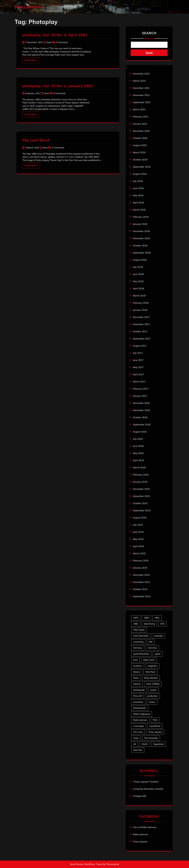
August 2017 (140, 346)
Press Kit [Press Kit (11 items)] (137, 696)
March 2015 (139, 553)
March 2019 (139, 210)
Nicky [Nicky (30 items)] (136, 678)
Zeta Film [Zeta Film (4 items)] (138, 750)
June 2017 (138, 360)
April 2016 (138, 460)
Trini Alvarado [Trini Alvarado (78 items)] (151, 738)
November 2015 (141, 496)
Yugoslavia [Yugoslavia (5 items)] (158, 744)
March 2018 (139, 296)
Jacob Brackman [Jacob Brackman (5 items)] (141, 654)
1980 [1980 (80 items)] (146, 618)
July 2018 (138, 267)
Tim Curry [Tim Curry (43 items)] (138, 732)
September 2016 (142, 424)
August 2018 (140, 260)
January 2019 (140, 224)
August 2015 (140, 518)
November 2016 (141, 410)
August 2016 (140, 432)
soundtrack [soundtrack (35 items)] (155, 726)
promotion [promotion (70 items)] (138, 702)
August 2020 (140, 145)
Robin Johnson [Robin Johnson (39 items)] (140, 720)
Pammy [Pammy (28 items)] (137, 684)
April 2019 (138, 202)
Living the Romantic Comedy (148, 789)
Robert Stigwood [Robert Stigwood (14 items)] (142, 714)
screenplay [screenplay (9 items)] (139, 726)
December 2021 (141, 88)
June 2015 (138, 532)
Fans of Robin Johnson (145, 827)
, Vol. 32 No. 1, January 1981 (58, 86)
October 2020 (140, 138)
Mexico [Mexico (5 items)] (137, 672)
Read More (31, 60)
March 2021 (139, 109)
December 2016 (141, 403)
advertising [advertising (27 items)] (149, 624)
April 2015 (138, 546)
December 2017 (141, 317)
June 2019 (138, 188)
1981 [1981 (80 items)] (157, 618)
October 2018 (140, 245)
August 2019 (140, 174)
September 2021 (142, 102)
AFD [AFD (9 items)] (162, 624)
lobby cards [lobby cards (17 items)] (149, 660)
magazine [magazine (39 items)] (152, 666)
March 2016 (139, 467)
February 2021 (141, 117)
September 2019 (142, 167)
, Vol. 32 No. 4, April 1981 (55, 35)
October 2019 (140, 160)
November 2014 (141, 582)
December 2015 (141, 489)
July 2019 (138, 181)
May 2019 (138, 195)
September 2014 (142, 596)
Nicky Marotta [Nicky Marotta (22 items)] (151, 678)
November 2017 (141, 324)
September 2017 (142, 339)
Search (149, 33)
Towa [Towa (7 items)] (136, 738)
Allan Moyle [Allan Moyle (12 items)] (139, 630)
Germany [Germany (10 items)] (138, 648)
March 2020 (139, 152)
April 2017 (138, 374)
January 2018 (140, 310)
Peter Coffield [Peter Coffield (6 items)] (153, 684)
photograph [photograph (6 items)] (139, 690)
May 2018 (138, 281)
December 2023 (141, 74)
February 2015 (141, 561)
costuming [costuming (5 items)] (138, 642)
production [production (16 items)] (152, 696)
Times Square (140, 842)
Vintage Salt (139, 796)
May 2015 (138, 539)
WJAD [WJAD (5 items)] (145, 744)
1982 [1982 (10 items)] (136, 624)
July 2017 (138, 353)
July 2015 (138, 525)
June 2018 (138, 274)
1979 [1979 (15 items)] (136, 618)
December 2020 (141, 131)
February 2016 (141, 475)
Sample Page (68, 7)
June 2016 (138, 446)
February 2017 (141, 389)
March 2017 (139, 382)
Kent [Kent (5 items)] (135, 660)
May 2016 (138, 453)
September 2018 (142, 253)
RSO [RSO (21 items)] (155, 720)
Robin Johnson (29, 7)
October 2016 (140, 417)
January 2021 (140, 124)
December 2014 (141, 575)
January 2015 (140, 568)
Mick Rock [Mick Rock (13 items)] (150, 672)
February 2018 (141, 303)
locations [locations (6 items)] (138, 666)
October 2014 (140, 589)
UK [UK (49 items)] (135, 744)
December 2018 (141, 231)
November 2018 (141, 238)
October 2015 (140, 503)
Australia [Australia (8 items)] (158, 636)
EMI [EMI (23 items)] (151, 642)
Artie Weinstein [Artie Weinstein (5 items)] (141, 636)
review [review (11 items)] (152, 702)
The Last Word (36, 140)
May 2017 (138, 367)
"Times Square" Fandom (146, 782)
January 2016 (140, 482)
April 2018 (138, 288)
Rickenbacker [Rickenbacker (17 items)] (140, 708)
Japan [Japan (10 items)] (158, 654)
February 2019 (141, 217)
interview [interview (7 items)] (152, 648)
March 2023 (139, 81)
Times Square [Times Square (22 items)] (155, 732)
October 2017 (140, 331)
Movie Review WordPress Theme (86, 864)
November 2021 (141, 95)
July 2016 (138, 439)
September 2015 (142, 510)
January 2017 (140, 396)
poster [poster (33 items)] (153, 690)
